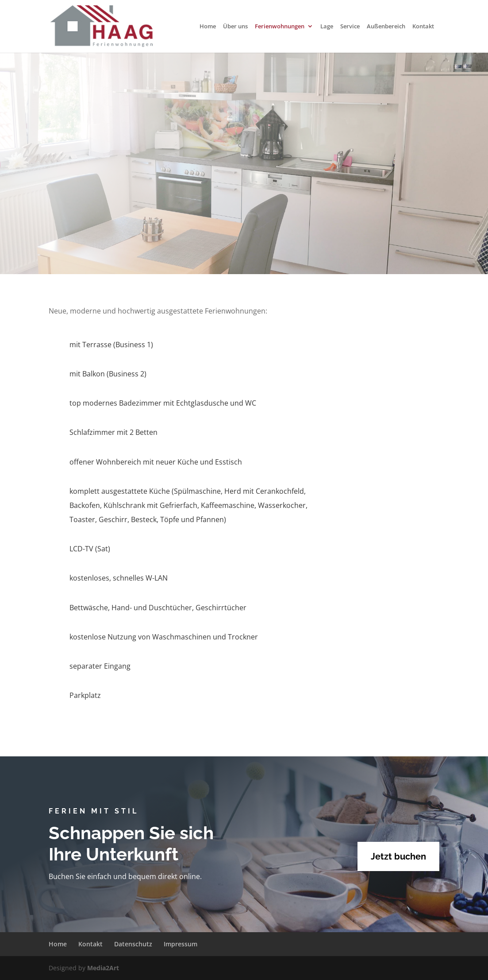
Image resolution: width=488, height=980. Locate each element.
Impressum (181, 944)
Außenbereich (386, 27)
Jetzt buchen (398, 856)
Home (208, 27)
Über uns (235, 27)
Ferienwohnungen (280, 27)
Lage (327, 27)
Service (350, 27)
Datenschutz (133, 944)
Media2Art (103, 968)
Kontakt (423, 27)
